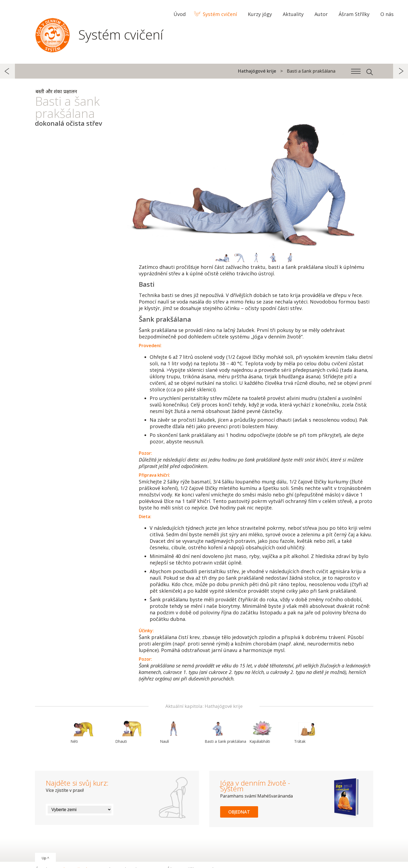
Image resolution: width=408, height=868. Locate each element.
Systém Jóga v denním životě (53, 34)
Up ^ (45, 858)
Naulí (173, 732)
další (401, 71)
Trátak (307, 732)
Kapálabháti (262, 732)
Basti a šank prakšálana (225, 732)
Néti (83, 732)
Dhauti (128, 732)
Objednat (239, 812)
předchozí (7, 71)
